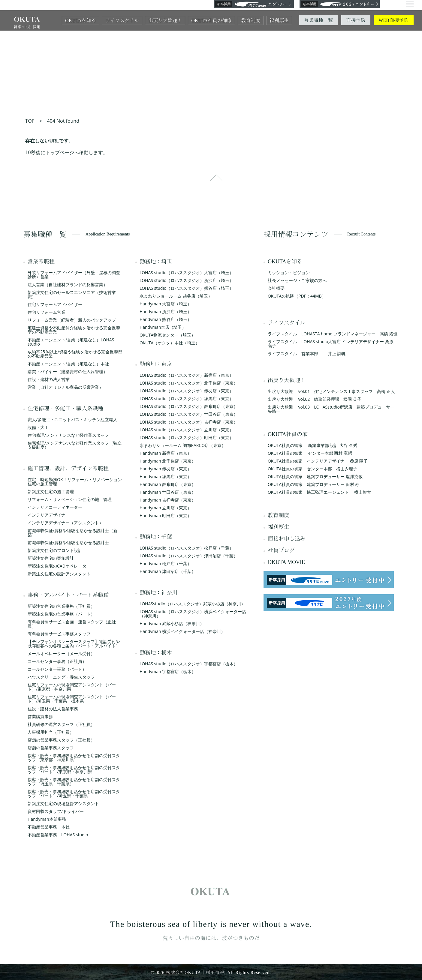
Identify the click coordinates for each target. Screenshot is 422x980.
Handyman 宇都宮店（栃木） (168, 671)
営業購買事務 (40, 716)
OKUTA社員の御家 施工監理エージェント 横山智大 (319, 492)
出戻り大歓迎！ (165, 21)
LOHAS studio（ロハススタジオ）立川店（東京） (187, 430)
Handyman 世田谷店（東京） (168, 492)
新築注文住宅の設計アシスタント (59, 574)
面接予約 (356, 20)
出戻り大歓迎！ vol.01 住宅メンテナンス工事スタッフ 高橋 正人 (331, 391)
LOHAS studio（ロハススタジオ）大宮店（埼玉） (187, 273)
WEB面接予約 (393, 20)
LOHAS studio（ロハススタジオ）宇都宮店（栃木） (189, 664)
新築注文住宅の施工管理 (51, 491)
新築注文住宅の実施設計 (51, 558)
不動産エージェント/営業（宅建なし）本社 (68, 364)
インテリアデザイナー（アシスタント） (65, 523)
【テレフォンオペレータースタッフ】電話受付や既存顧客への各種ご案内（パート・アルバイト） (74, 644)
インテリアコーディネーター (55, 507)
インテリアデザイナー (49, 515)
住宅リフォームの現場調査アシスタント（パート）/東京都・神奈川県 (72, 687)
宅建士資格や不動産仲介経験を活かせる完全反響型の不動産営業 (74, 330)
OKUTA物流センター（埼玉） (167, 335)
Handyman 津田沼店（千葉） (168, 571)
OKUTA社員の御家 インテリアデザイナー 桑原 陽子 (318, 461)
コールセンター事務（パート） (57, 669)
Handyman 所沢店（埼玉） (166, 312)
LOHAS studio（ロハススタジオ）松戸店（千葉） (187, 548)
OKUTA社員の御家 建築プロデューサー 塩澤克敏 (315, 477)
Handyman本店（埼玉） (163, 327)
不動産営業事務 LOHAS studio (58, 835)
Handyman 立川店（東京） (166, 508)
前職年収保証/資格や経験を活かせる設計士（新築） (72, 533)
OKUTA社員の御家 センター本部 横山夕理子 (312, 469)
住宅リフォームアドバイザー (55, 304)
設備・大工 (38, 427)
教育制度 (251, 21)
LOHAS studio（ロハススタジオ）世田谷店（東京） (189, 414)
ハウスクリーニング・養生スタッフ (61, 677)
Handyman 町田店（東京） (166, 515)
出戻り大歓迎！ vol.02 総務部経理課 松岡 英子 (315, 399)
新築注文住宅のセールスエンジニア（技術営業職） (72, 294)
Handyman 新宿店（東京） (166, 453)
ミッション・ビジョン (289, 273)
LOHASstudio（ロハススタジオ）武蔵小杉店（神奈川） (192, 604)
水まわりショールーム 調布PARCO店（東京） (183, 445)
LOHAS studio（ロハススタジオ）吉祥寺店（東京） (189, 422)
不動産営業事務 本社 (49, 827)
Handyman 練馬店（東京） (166, 477)
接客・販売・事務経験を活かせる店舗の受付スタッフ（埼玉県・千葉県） (74, 782)
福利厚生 (279, 21)
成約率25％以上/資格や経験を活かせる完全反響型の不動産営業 (75, 354)
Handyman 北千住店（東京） (168, 461)
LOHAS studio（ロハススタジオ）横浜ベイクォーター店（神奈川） (193, 614)
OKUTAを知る (81, 21)
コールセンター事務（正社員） (57, 661)
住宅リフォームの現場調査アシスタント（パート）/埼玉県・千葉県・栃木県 (72, 699)
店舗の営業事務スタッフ (51, 748)
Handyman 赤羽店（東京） (166, 469)
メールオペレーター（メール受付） (61, 653)
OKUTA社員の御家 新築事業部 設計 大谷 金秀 (313, 445)
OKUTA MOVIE (286, 562)
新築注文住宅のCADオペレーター (59, 566)
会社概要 (276, 288)
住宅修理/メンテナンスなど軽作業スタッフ (68, 435)
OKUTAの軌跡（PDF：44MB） (297, 296)
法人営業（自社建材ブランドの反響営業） (68, 285)
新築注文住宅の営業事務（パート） (61, 614)
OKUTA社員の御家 (211, 21)
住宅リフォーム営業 (47, 312)
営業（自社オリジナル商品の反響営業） (65, 387)
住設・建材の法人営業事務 (53, 709)
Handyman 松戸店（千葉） (166, 563)
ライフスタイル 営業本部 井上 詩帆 (307, 354)
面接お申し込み (287, 539)
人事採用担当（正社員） (51, 732)
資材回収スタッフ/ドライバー (56, 811)
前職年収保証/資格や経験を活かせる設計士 (68, 542)
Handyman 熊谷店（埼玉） (166, 319)
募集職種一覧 (318, 20)
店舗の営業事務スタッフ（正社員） (61, 740)
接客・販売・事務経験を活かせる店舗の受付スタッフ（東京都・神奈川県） (74, 758)
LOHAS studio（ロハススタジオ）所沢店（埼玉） (187, 280)
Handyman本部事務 (47, 819)
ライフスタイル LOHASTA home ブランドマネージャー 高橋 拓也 (333, 334)
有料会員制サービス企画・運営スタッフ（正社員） (72, 624)
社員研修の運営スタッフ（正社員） (61, 724)
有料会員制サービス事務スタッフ (59, 634)
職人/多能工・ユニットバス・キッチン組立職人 (72, 420)
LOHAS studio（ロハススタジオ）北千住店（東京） (189, 383)
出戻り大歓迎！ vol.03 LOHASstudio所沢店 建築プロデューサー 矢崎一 (333, 409)
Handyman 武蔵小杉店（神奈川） (172, 623)
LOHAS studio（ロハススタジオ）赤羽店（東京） (187, 391)
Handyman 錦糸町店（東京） (168, 484)
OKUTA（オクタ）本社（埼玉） (170, 343)
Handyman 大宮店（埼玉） (166, 304)
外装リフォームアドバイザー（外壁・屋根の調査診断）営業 (74, 275)
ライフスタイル (122, 21)
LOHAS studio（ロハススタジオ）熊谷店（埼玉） (187, 288)
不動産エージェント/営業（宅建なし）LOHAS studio (71, 342)
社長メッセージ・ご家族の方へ (297, 280)
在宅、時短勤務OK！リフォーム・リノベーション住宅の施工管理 (75, 482)
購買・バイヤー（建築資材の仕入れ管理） (68, 372)
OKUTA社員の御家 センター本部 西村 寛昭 (310, 453)
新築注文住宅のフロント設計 (55, 550)
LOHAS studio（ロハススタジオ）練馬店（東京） (187, 399)
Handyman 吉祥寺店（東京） (168, 500)
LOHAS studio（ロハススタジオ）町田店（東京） (187, 438)
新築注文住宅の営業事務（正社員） (61, 606)
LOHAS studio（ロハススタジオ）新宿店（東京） (187, 375)
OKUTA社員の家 (288, 434)
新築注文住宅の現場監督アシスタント (63, 803)
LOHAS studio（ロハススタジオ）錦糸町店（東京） (189, 406)
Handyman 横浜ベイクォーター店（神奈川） (182, 631)
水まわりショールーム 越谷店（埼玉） (176, 296)
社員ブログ (281, 550)
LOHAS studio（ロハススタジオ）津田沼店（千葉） (189, 556)
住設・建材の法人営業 (49, 379)
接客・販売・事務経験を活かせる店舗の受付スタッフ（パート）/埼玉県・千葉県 (74, 794)
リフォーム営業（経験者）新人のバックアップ (72, 320)
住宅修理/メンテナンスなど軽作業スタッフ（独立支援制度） (75, 445)
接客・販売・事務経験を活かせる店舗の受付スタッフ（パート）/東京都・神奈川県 (74, 770)
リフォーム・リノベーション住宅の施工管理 (70, 499)
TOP (30, 121)
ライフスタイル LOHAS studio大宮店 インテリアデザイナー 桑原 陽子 (331, 344)
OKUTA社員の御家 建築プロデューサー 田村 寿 (314, 484)
